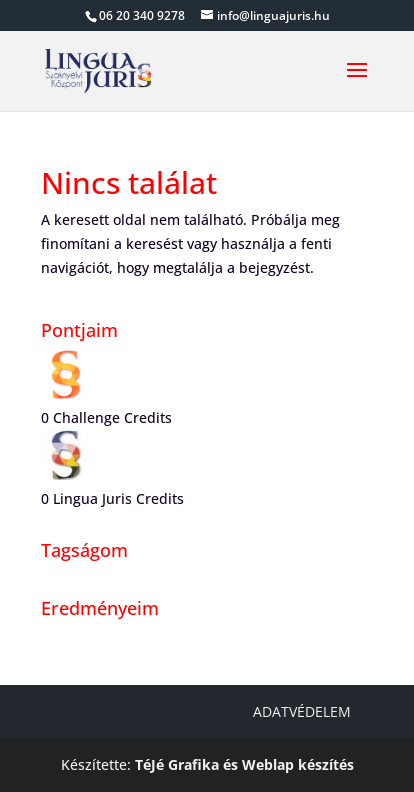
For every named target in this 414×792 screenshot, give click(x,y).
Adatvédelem (302, 711)
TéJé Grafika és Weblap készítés (244, 764)
